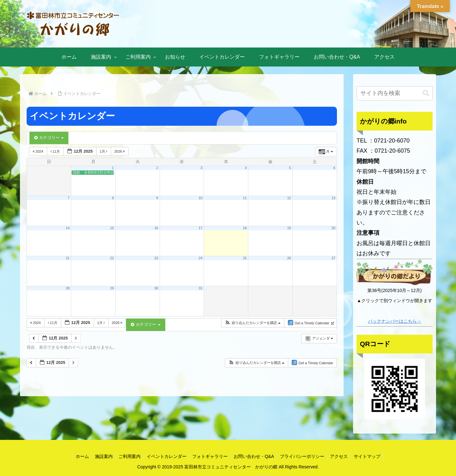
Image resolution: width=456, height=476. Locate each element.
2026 (120, 151)
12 (289, 198)
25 (245, 258)
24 (200, 258)
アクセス (341, 456)
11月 (56, 151)
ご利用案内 (128, 456)
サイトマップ (370, 456)
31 (200, 288)
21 (68, 258)
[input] (395, 93)
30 (156, 288)
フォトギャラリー (210, 456)
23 (156, 258)
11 (245, 198)
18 (245, 228)
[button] (253, 323)
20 (333, 228)
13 (333, 198)
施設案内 (101, 456)
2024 (38, 151)
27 (333, 258)
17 (200, 228)
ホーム (79, 456)
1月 (104, 151)
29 (112, 288)
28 (68, 288)
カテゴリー (49, 138)
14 (68, 228)
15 (112, 228)
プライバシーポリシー (304, 456)
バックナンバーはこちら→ (395, 321)
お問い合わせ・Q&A (255, 456)
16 (156, 228)
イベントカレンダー (166, 456)
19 (289, 228)
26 (289, 258)
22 (112, 258)
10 (200, 198)
